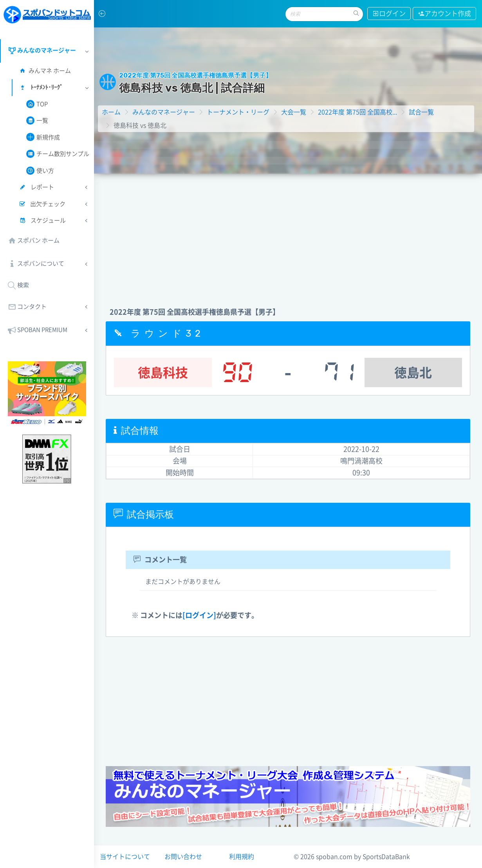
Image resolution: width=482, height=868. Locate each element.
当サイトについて (125, 857)
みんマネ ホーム (45, 71)
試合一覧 (421, 112)
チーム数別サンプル (58, 154)
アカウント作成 (444, 14)
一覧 (37, 121)
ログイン (389, 14)
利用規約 (242, 857)
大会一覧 (294, 112)
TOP (37, 104)
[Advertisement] (288, 232)
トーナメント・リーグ (238, 112)
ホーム (111, 112)
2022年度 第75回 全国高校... (357, 112)
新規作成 (43, 137)
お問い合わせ (183, 857)
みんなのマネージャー (164, 112)
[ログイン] (199, 615)
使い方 (40, 171)
